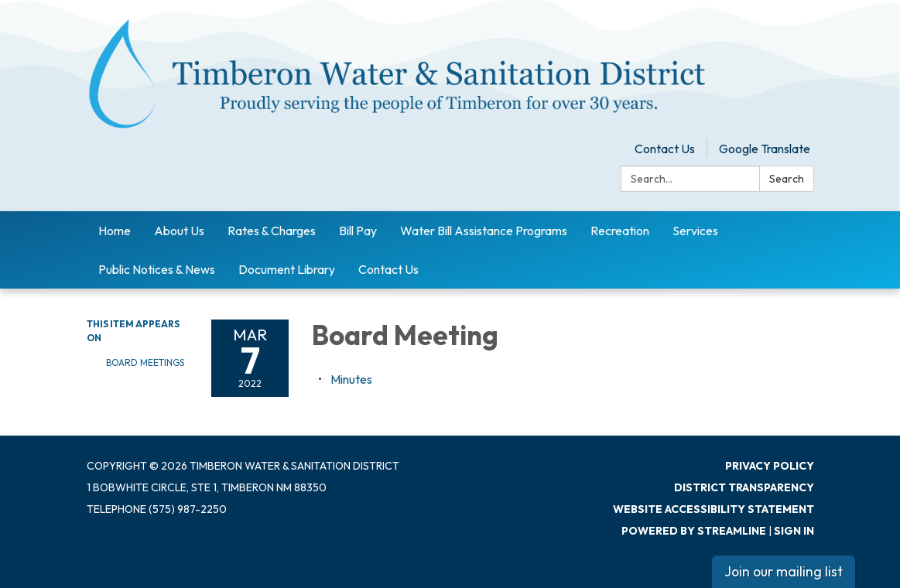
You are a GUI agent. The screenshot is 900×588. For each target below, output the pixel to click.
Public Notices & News (157, 269)
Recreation (620, 231)
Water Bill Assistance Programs (484, 231)
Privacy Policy (770, 466)
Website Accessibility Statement (713, 509)
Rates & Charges (272, 231)
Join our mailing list (784, 571)
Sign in (794, 531)
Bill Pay (358, 231)
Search (787, 179)
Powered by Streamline (694, 531)
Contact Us (665, 149)
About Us (179, 231)
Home (115, 231)
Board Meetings (145, 362)
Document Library (287, 269)
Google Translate (765, 149)
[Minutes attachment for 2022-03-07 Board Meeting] (351, 379)
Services (695, 231)
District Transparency (744, 487)
